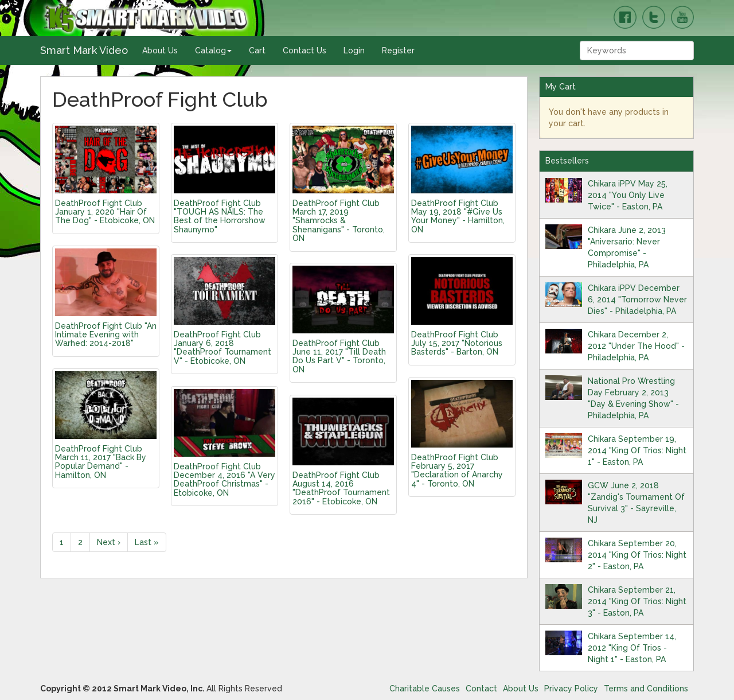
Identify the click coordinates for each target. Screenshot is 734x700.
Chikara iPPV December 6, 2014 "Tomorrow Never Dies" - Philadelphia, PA (637, 300)
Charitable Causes (425, 689)
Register (398, 50)
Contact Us (304, 50)
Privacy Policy (571, 689)
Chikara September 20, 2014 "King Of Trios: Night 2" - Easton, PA (637, 555)
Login (354, 50)
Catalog (213, 50)
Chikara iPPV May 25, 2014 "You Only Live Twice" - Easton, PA (628, 195)
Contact (481, 689)
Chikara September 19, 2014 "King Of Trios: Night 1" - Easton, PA (637, 450)
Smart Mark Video (84, 50)
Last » (147, 542)
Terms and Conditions (646, 689)
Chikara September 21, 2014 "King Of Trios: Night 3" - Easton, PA (637, 601)
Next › (109, 542)
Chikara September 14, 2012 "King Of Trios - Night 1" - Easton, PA (632, 648)
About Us (160, 50)
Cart (257, 50)
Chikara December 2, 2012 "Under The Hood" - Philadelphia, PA (636, 346)
